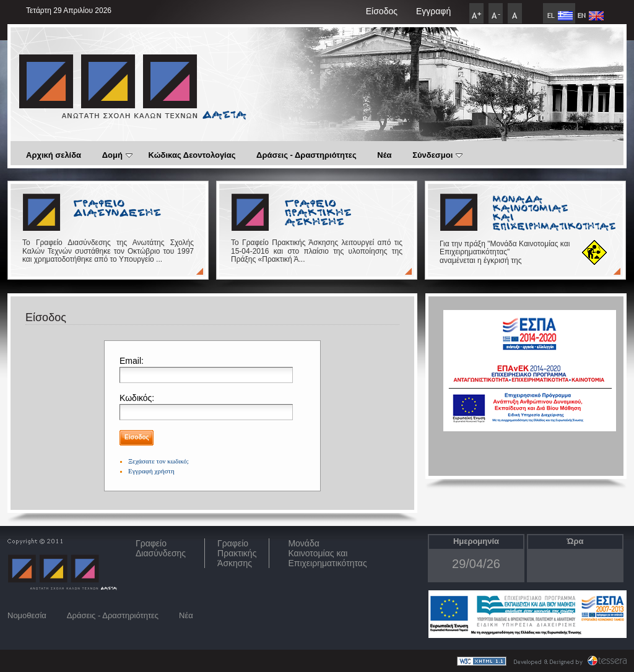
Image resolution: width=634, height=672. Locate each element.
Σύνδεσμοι (437, 155)
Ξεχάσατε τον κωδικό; (158, 461)
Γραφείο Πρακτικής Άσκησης (237, 553)
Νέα (384, 155)
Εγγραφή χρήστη (151, 471)
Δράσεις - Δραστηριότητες (306, 155)
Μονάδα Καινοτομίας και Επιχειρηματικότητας (327, 553)
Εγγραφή (433, 11)
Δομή (117, 155)
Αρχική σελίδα (54, 155)
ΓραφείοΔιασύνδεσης (161, 548)
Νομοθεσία (27, 615)
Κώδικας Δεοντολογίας (192, 155)
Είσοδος (382, 11)
